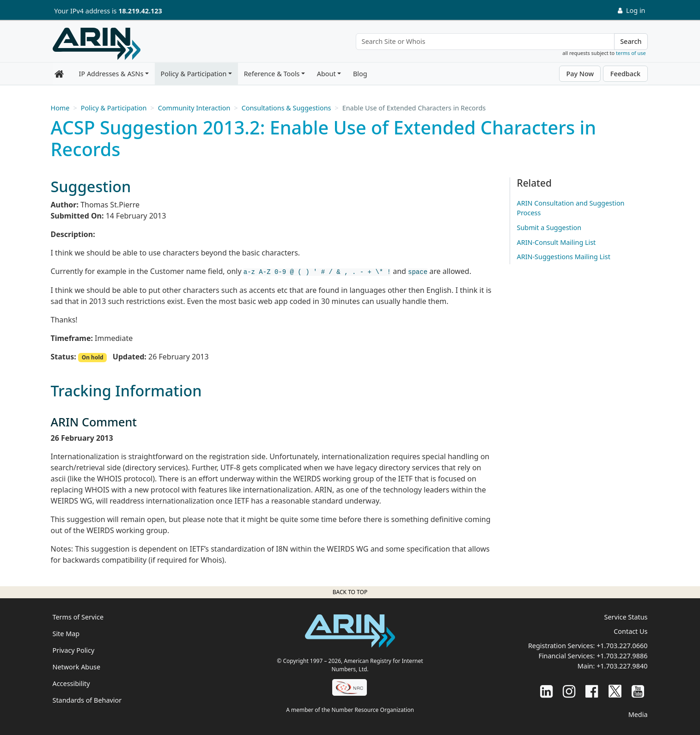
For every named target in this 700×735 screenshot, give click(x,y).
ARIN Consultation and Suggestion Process (571, 208)
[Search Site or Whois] (485, 42)
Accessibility (71, 683)
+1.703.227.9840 (622, 666)
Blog (360, 74)
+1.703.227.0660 (622, 646)
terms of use (631, 53)
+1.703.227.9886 (622, 656)
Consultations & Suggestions (286, 108)
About (326, 74)
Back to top (350, 592)
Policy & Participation (194, 74)
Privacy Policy (74, 650)
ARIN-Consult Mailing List (557, 242)
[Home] (97, 44)
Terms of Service (78, 617)
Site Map (66, 634)
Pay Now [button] (580, 74)
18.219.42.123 (140, 11)
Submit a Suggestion (549, 228)
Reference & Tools (272, 74)
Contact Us (630, 631)
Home (60, 108)
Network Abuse (77, 667)
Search (631, 41)
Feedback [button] (625, 74)
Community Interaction (194, 108)
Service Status (626, 617)
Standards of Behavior (87, 700)
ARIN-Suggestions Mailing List (564, 257)
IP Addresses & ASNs (111, 74)
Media (638, 714)
